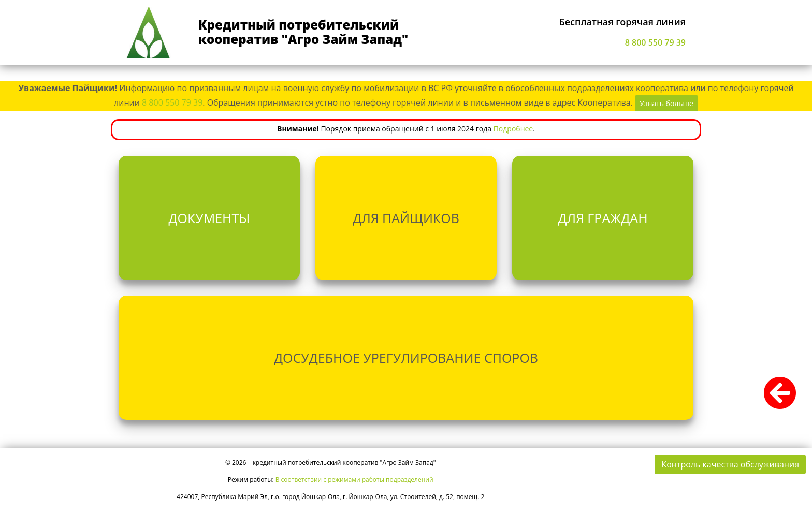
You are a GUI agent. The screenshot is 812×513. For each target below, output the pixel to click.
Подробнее (513, 129)
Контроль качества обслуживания (730, 464)
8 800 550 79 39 (655, 42)
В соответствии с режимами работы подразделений (354, 480)
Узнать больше (666, 103)
